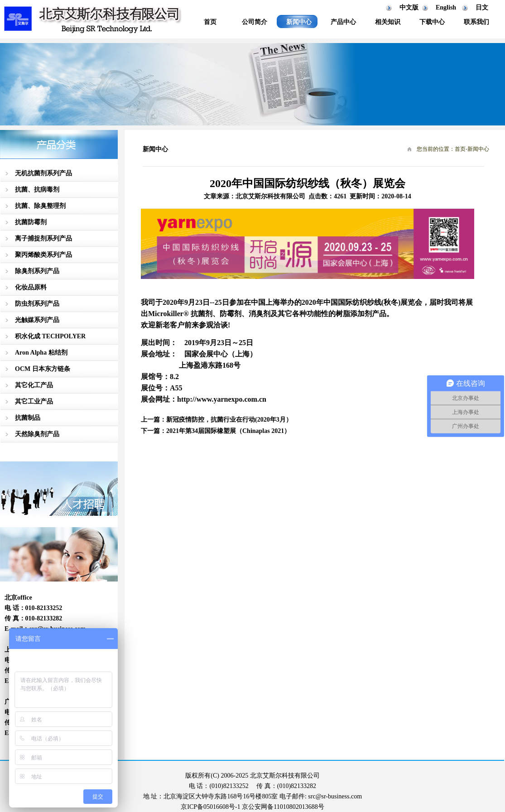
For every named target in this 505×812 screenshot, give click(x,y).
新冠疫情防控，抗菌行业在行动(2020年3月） (229, 420)
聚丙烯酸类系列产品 (43, 255)
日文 (482, 7)
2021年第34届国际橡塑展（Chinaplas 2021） (228, 431)
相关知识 (388, 22)
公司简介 (255, 22)
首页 (210, 22)
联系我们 (476, 22)
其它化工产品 (34, 385)
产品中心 (343, 22)
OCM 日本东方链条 (43, 369)
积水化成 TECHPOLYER (50, 336)
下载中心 (432, 22)
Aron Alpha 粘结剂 (41, 353)
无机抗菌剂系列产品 (43, 173)
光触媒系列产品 (37, 320)
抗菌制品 (28, 418)
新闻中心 (299, 22)
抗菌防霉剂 (31, 222)
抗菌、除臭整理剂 (40, 206)
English (446, 7)
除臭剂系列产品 (37, 271)
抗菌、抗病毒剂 (37, 190)
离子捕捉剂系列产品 (43, 238)
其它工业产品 (34, 401)
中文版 (409, 7)
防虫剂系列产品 (37, 304)
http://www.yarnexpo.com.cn (222, 399)
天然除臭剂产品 (37, 434)
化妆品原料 (31, 287)
